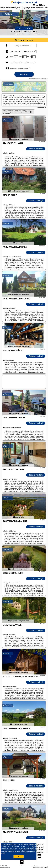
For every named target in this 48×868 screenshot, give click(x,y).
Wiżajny (6, 120)
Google (33, 844)
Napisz (46, 867)
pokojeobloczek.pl (24, 2)
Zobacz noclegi (36, 149)
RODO (3, 853)
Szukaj (24, 74)
